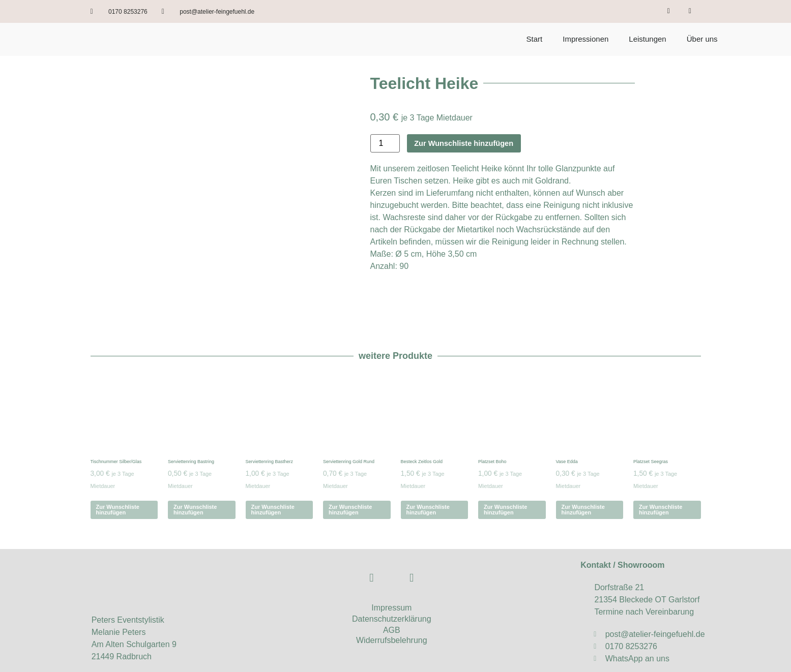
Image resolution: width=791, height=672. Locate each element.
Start (535, 39)
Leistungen (647, 39)
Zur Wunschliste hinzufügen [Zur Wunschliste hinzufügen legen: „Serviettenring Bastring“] (195, 484)
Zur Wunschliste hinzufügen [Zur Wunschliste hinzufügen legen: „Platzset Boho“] (505, 484)
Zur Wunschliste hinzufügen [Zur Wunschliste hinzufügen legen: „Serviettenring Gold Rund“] (350, 484)
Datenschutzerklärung (392, 593)
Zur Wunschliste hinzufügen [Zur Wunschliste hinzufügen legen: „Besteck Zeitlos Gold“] (428, 484)
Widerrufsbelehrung (392, 614)
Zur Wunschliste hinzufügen (470, 143)
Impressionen (585, 39)
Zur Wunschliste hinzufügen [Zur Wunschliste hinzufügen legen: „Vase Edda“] (583, 484)
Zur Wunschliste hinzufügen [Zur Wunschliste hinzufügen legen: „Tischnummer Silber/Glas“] (118, 484)
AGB (392, 604)
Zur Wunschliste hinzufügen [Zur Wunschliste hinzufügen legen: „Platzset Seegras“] (661, 484)
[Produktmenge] (385, 143)
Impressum (391, 582)
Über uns (702, 39)
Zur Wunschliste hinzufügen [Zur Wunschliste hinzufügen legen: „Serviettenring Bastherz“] (273, 484)
